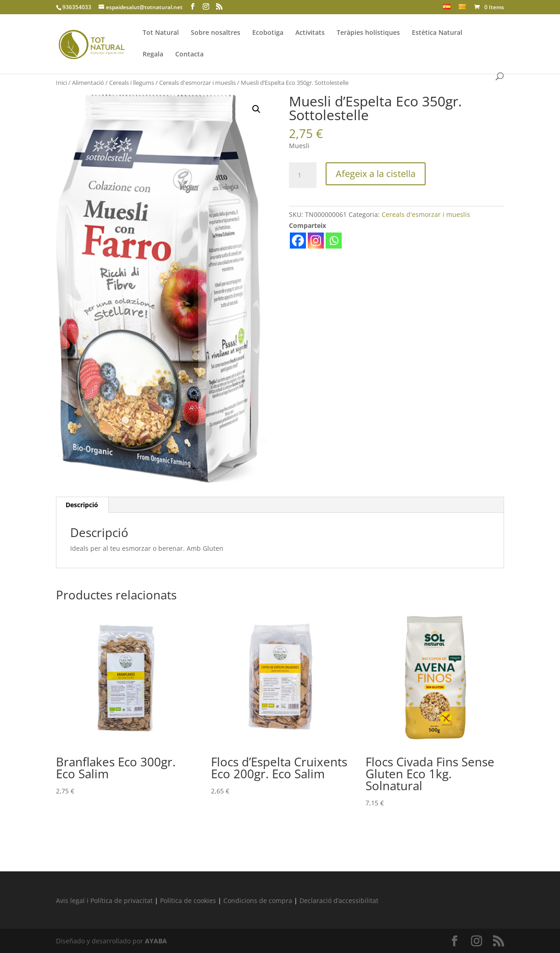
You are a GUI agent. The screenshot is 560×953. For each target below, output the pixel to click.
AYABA (156, 941)
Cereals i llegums (132, 83)
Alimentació (88, 83)
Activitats (310, 33)
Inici (61, 83)
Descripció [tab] (82, 505)
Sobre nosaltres (216, 33)
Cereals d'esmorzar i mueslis (197, 83)
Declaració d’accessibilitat (339, 900)
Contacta (189, 55)
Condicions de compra (258, 900)
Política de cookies (188, 900)
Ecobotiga (268, 33)
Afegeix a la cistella (376, 174)
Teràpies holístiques (368, 33)
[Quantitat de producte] (303, 175)
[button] (256, 109)
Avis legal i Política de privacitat (104, 900)
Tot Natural (161, 33)
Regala (153, 55)
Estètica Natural (437, 33)
